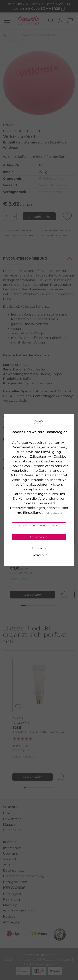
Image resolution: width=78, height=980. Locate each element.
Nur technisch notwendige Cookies (39, 526)
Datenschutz (39, 555)
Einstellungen (34, 513)
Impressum (39, 548)
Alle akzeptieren (39, 537)
